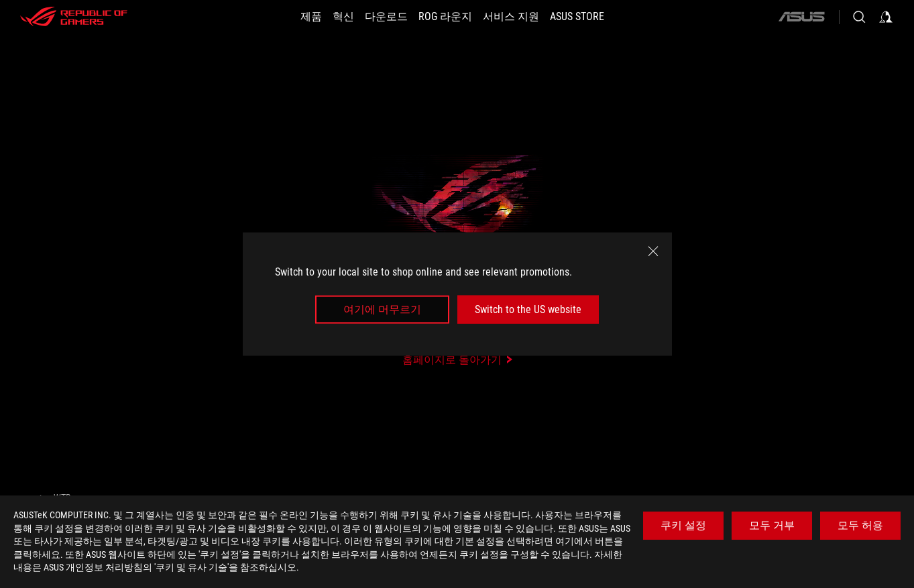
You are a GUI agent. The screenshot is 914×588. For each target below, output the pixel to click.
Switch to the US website (528, 309)
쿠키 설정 (683, 525)
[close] (653, 251)
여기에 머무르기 (382, 309)
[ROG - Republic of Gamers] (74, 17)
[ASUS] (801, 17)
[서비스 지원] (511, 17)
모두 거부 (772, 525)
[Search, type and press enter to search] (859, 17)
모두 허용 (860, 525)
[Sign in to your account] (886, 17)
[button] (311, 17)
